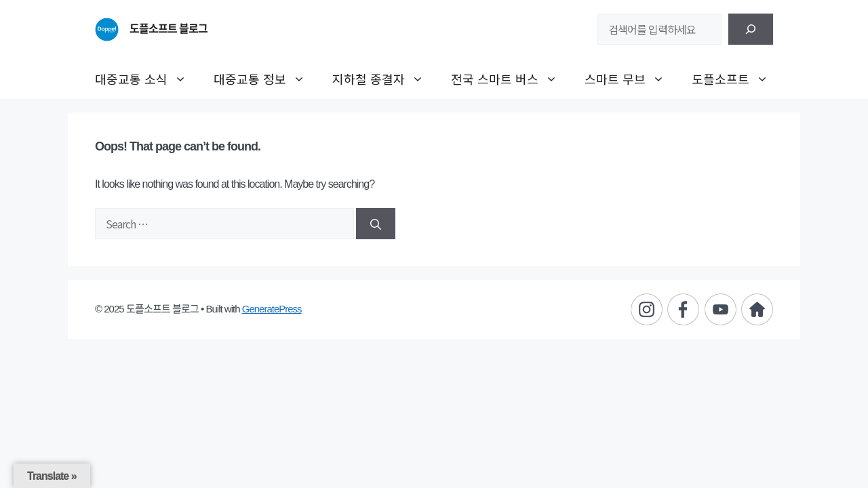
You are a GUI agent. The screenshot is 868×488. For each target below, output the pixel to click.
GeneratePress (272, 309)
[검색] (751, 29)
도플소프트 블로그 (169, 29)
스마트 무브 (631, 79)
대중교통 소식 (147, 79)
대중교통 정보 (266, 79)
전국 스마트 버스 (511, 79)
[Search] (376, 224)
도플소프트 (737, 79)
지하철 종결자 (385, 79)
